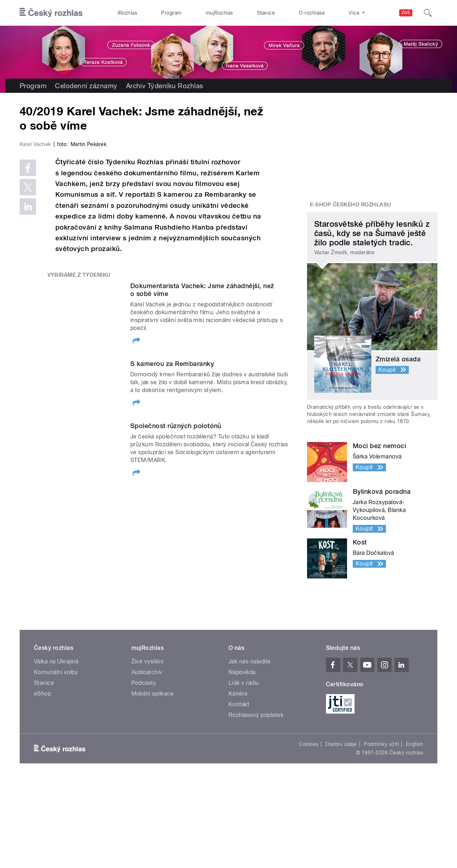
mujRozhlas (219, 13)
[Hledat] (428, 13)
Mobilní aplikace (153, 733)
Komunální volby (56, 711)
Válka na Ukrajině (56, 701)
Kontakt (239, 744)
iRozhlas (127, 13)
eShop (42, 733)
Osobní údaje (341, 783)
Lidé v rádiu (244, 722)
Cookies (308, 783)
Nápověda (242, 711)
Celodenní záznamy (86, 86)
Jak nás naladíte (250, 701)
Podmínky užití (381, 783)
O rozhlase (312, 13)
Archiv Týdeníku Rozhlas (165, 86)
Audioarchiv (147, 711)
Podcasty (144, 722)
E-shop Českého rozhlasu (351, 205)
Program (171, 13)
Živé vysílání (147, 701)
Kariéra (238, 733)
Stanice (266, 13)
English (415, 783)
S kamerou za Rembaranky (172, 515)
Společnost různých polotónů (176, 580)
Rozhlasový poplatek (256, 754)
